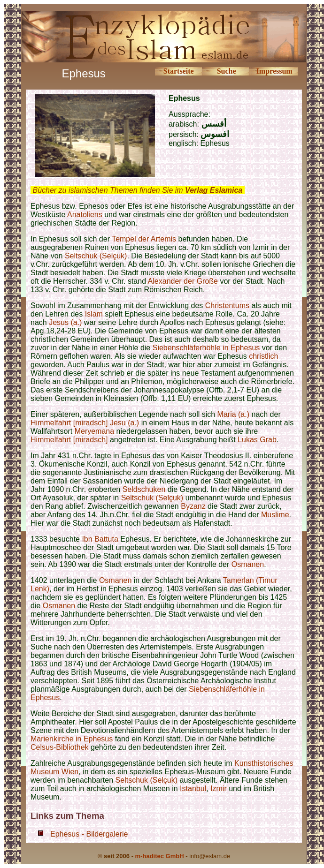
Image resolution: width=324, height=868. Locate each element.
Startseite (179, 71)
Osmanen (248, 564)
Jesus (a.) (65, 322)
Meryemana (94, 431)
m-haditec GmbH (160, 856)
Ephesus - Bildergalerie (89, 834)
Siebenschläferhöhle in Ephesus (207, 348)
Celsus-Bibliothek (60, 747)
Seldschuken (144, 489)
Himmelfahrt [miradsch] (69, 423)
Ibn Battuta (100, 539)
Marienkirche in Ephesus (72, 739)
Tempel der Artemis (144, 239)
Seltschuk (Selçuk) (96, 256)
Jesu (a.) (124, 423)
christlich (263, 356)
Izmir (219, 789)
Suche (227, 71)
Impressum (274, 71)
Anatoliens (86, 215)
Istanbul (193, 789)
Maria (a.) (233, 414)
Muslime (275, 515)
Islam (94, 314)
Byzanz (193, 506)
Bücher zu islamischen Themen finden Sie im (137, 190)
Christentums (227, 306)
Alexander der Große (183, 281)
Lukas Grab (257, 440)
